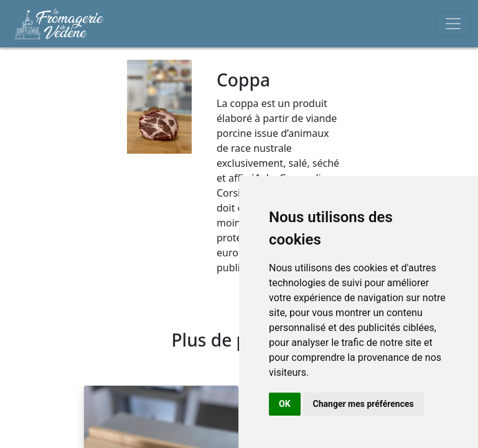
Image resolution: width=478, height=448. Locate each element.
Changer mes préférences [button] (363, 404)
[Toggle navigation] (453, 24)
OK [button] (285, 404)
